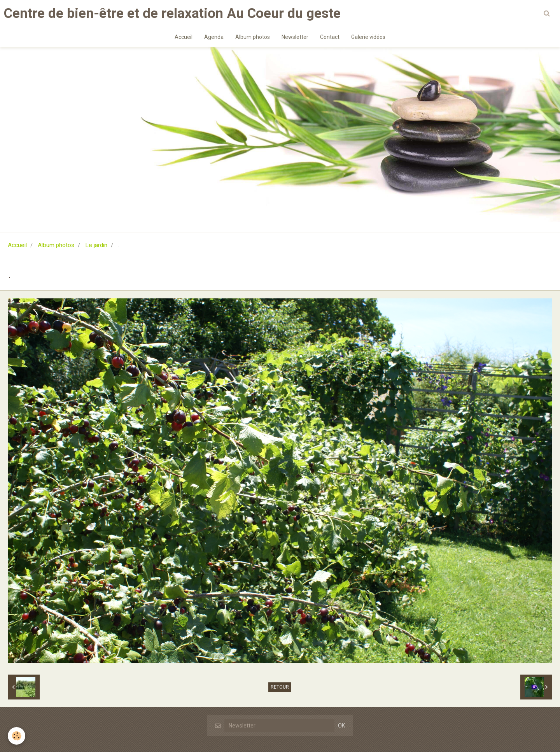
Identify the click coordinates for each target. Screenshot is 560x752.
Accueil (184, 37)
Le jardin (96, 245)
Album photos (253, 37)
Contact (330, 37)
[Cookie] (17, 736)
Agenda (214, 37)
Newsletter (295, 37)
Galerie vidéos (368, 37)
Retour (280, 687)
